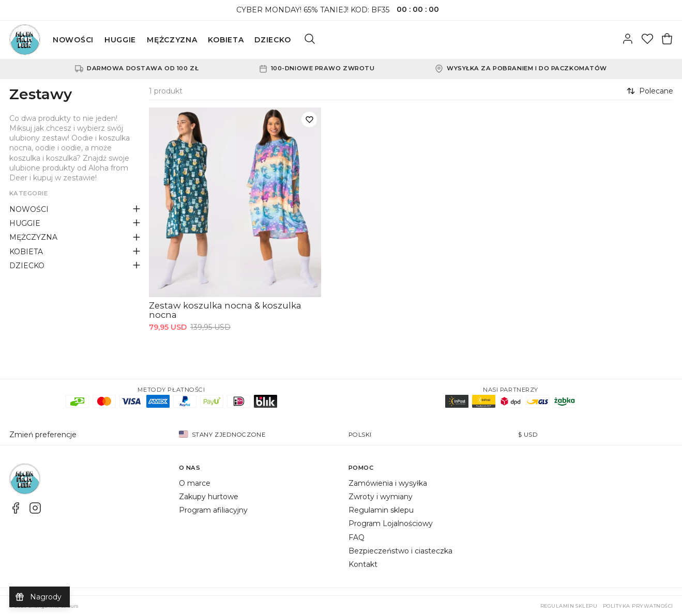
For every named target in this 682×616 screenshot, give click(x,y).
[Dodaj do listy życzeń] (309, 119)
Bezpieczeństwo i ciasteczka (400, 551)
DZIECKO (272, 40)
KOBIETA (226, 40)
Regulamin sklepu (381, 510)
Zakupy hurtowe (209, 497)
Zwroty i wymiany (381, 497)
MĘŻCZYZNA (172, 40)
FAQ (357, 537)
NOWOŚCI (73, 40)
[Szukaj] (310, 40)
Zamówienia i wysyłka (388, 483)
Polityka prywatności (638, 606)
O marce (195, 483)
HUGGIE (120, 40)
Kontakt (363, 564)
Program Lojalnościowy (391, 523)
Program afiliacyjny (213, 510)
